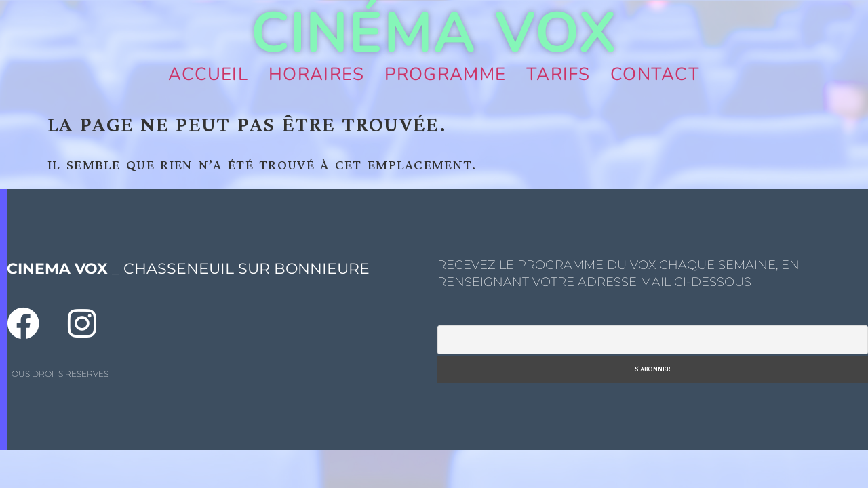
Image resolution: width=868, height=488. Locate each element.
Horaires (316, 74)
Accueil (208, 74)
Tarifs (558, 74)
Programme (445, 74)
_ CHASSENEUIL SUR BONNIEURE (188, 269)
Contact (655, 74)
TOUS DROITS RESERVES (58, 374)
